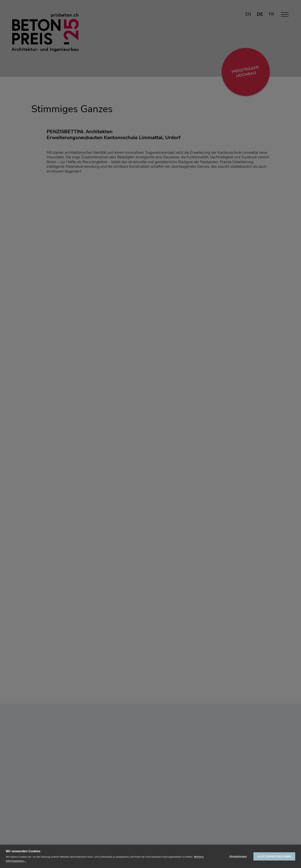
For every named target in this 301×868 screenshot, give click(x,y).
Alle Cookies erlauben (274, 856)
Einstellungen (238, 856)
